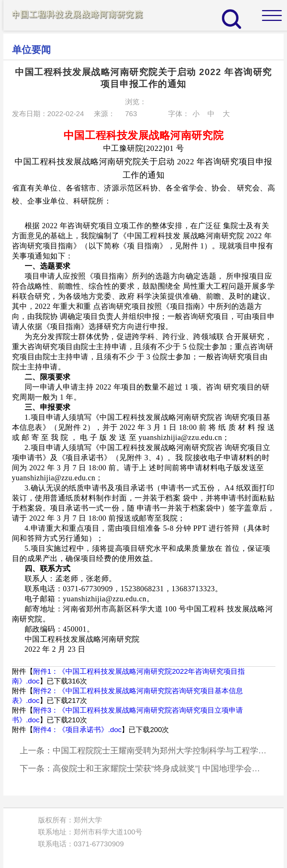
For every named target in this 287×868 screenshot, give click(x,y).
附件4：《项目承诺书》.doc (78, 730)
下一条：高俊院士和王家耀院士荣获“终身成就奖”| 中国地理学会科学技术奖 (144, 768)
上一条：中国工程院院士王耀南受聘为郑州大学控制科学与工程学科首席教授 (144, 751)
